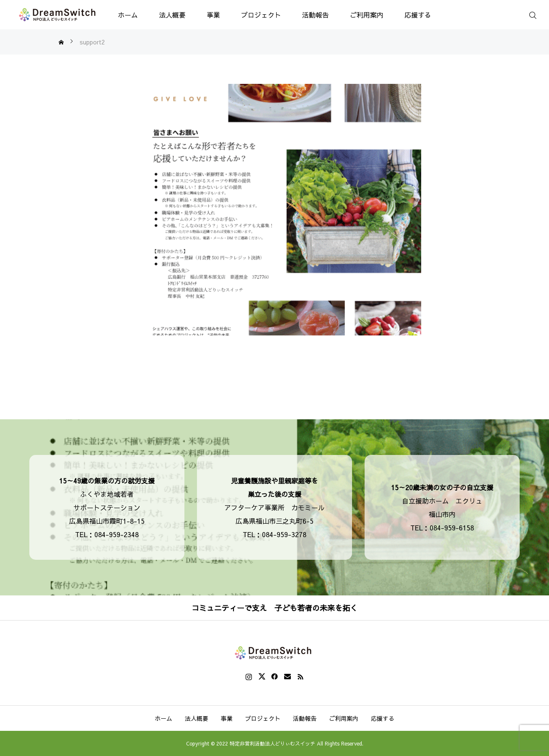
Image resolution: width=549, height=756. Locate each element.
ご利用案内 (367, 15)
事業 (213, 15)
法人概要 (172, 15)
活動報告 (316, 15)
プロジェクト (261, 15)
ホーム (128, 15)
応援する (418, 15)
